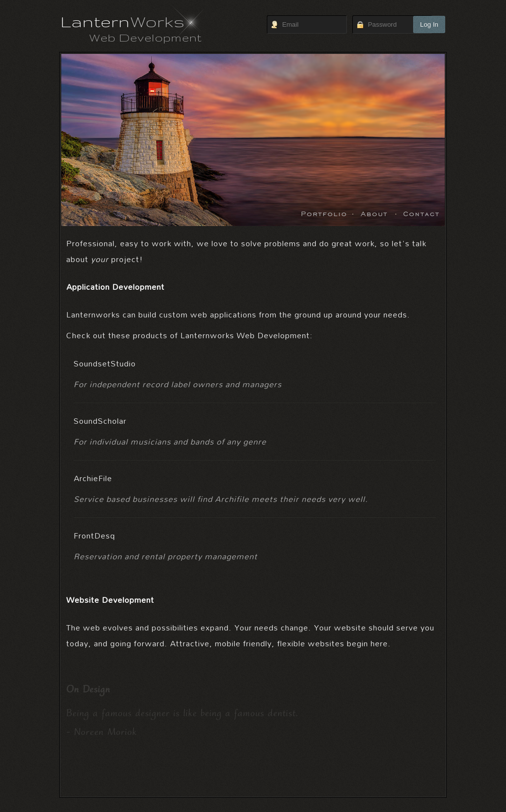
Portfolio (324, 213)
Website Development (110, 600)
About (374, 213)
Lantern (123, 21)
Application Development (115, 287)
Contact (422, 213)
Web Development (146, 37)
